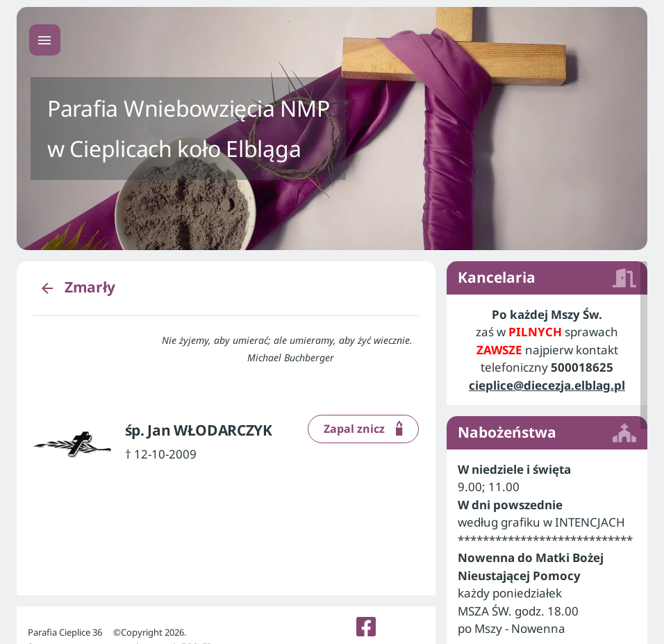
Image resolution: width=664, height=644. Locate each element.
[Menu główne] (45, 40)
